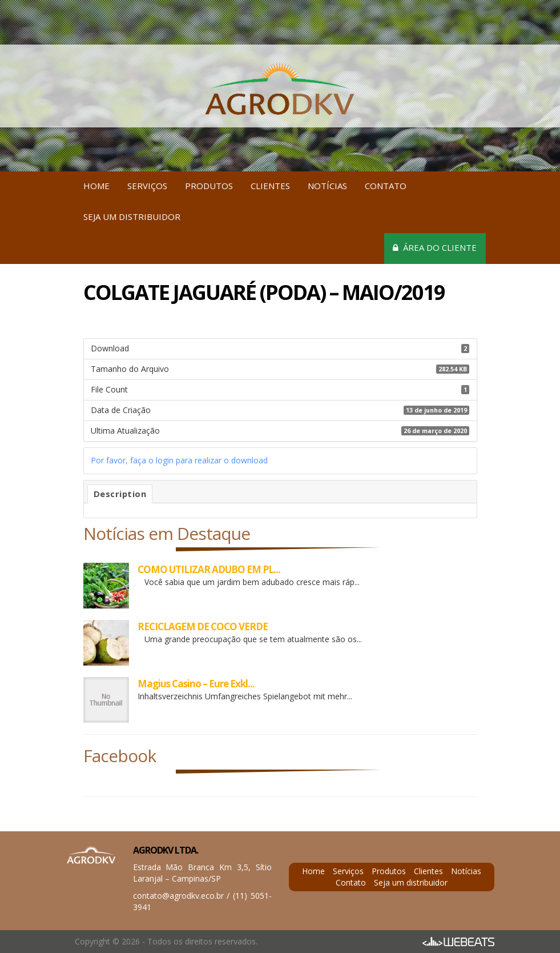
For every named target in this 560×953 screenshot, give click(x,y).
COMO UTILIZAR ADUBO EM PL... (209, 569)
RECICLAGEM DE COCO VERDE (203, 626)
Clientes (270, 186)
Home (96, 186)
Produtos (209, 186)
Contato (386, 186)
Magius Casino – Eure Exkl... (196, 684)
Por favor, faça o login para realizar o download (179, 460)
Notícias (327, 186)
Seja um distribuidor (132, 217)
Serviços (147, 186)
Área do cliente (435, 247)
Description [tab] (120, 494)
